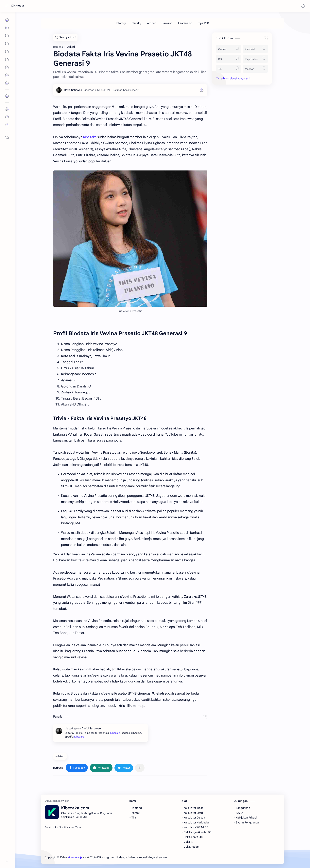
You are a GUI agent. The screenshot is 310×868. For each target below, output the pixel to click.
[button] (303, 6)
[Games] (229, 49)
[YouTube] (76, 827)
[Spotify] (64, 827)
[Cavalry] (136, 23)
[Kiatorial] (255, 49)
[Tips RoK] (204, 23)
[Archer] (151, 23)
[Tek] (229, 69)
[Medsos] (255, 69)
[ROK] (229, 59)
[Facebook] (51, 827)
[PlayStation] (255, 59)
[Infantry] (121, 23)
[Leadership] (185, 23)
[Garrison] (167, 23)
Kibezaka (17, 6)
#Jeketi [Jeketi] (60, 756)
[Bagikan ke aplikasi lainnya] (140, 768)
